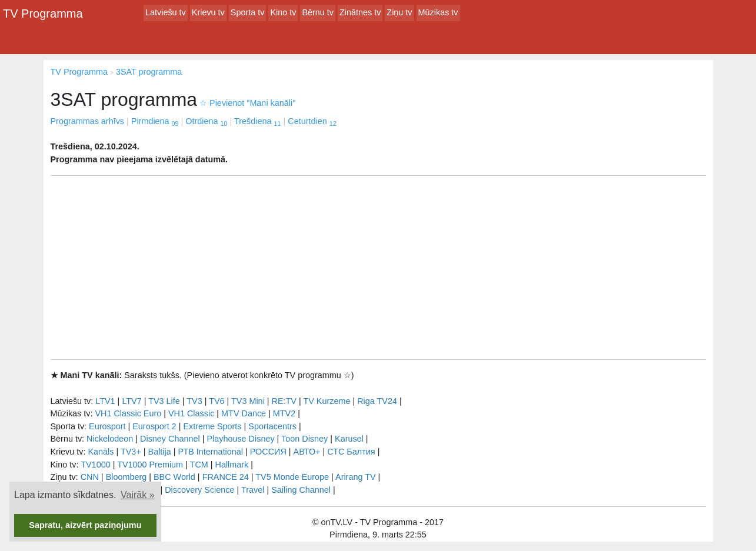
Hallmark (232, 465)
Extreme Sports (212, 426)
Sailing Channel (301, 490)
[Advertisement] (378, 268)
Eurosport (107, 426)
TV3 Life (164, 401)
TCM (199, 465)
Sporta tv (248, 12)
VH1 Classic (191, 413)
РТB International (210, 452)
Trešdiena (257, 121)
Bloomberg (126, 477)
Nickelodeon (110, 439)
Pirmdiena (155, 121)
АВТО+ (307, 452)
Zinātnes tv (360, 12)
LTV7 (131, 401)
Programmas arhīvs (88, 121)
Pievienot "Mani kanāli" (247, 103)
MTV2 (284, 413)
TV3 (194, 401)
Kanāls (101, 452)
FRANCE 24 (226, 477)
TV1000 (95, 465)
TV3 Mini (248, 401)
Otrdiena (206, 121)
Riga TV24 (377, 401)
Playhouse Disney (240, 439)
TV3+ (131, 452)
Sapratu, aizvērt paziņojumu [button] (85, 525)
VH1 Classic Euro (128, 413)
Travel (253, 490)
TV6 (217, 401)
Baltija (160, 452)
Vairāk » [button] (138, 495)
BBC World (174, 477)
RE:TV (284, 401)
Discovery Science (199, 490)
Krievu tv (208, 12)
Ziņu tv (399, 12)
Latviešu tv (166, 12)
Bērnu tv (318, 12)
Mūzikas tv (438, 12)
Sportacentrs (272, 426)
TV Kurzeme (327, 401)
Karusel (349, 439)
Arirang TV (356, 477)
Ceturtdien (312, 121)
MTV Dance (244, 413)
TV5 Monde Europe (292, 477)
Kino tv (283, 12)
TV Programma (43, 14)
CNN (90, 477)
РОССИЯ (268, 452)
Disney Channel (170, 439)
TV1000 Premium (150, 465)
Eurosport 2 (154, 426)
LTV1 (105, 401)
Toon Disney (304, 439)
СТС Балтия (351, 452)
